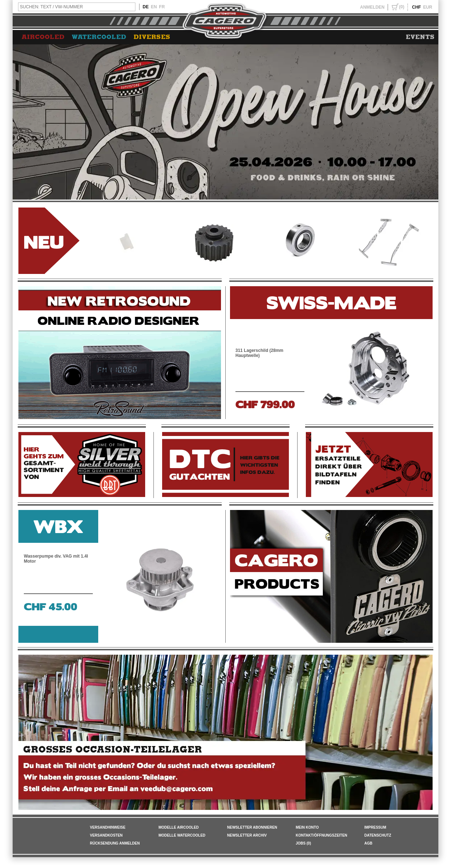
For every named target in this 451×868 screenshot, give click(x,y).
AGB (368, 843)
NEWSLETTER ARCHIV (247, 835)
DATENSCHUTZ (378, 835)
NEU (44, 241)
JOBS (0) (303, 843)
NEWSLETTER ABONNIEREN (252, 827)
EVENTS (420, 37)
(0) (402, 7)
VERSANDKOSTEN (106, 835)
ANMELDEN (372, 7)
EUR (428, 7)
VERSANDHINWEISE (108, 827)
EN (154, 7)
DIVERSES (152, 37)
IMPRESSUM (375, 827)
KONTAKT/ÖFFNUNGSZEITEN (322, 835)
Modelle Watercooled (182, 835)
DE (146, 7)
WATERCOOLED (99, 37)
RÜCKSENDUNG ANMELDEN (115, 843)
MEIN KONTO (307, 827)
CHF (417, 7)
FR (162, 7)
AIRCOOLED (43, 37)
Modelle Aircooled (179, 827)
